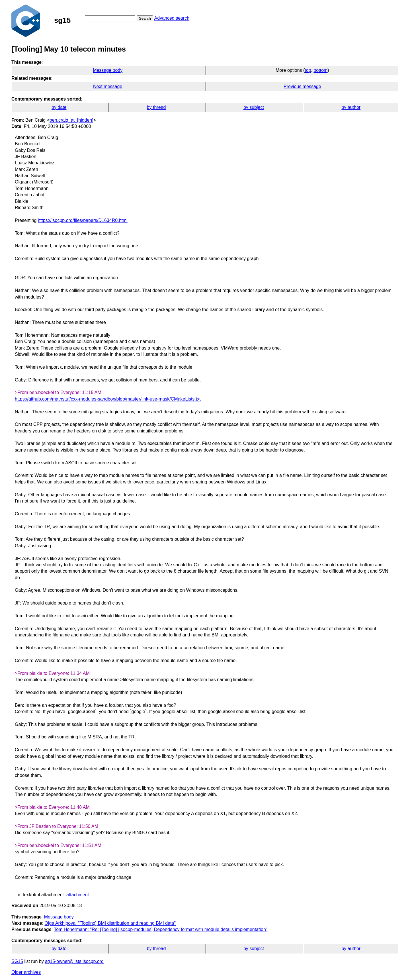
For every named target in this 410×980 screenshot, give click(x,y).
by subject (254, 107)
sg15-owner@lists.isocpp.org (74, 961)
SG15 (17, 961)
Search (145, 18)
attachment (78, 895)
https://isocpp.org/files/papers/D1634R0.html (83, 220)
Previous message (302, 86)
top (308, 70)
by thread (156, 107)
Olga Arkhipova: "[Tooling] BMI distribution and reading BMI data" (110, 923)
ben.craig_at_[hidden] (71, 120)
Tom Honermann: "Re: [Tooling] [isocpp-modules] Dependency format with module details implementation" (161, 929)
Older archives (26, 972)
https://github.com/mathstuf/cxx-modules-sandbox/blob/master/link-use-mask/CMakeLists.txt (108, 399)
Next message (108, 86)
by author (351, 107)
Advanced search (172, 18)
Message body (108, 70)
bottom (320, 70)
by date (59, 107)
